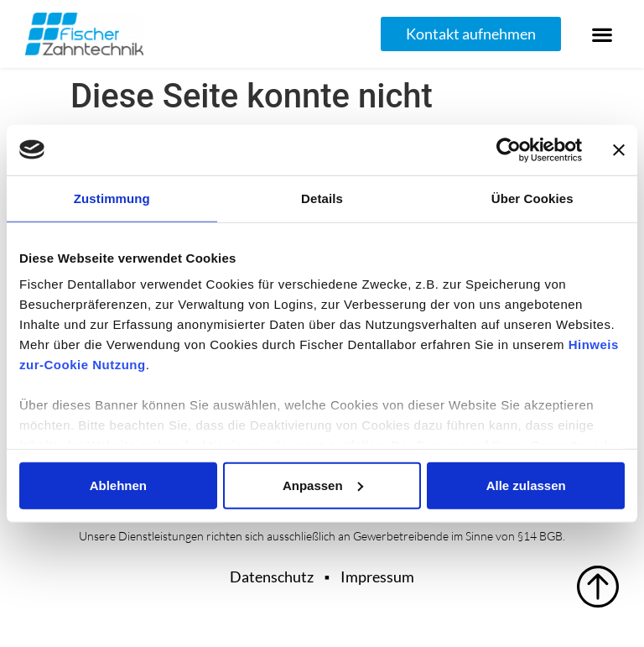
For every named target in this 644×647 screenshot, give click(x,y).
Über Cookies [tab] (532, 198)
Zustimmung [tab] (112, 198)
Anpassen (323, 485)
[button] (602, 34)
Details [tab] (322, 198)
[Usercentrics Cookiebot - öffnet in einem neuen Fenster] (509, 149)
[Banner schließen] (619, 149)
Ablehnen (118, 485)
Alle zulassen (526, 485)
